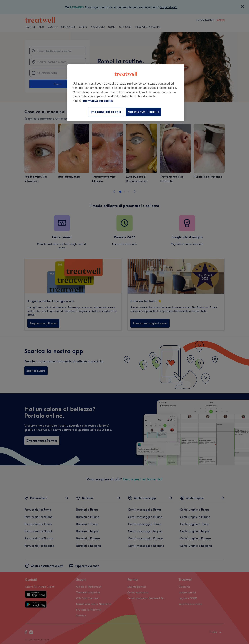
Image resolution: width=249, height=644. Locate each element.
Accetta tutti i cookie (144, 112)
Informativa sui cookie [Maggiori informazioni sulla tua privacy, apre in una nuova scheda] (98, 101)
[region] (126, 93)
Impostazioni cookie (106, 112)
